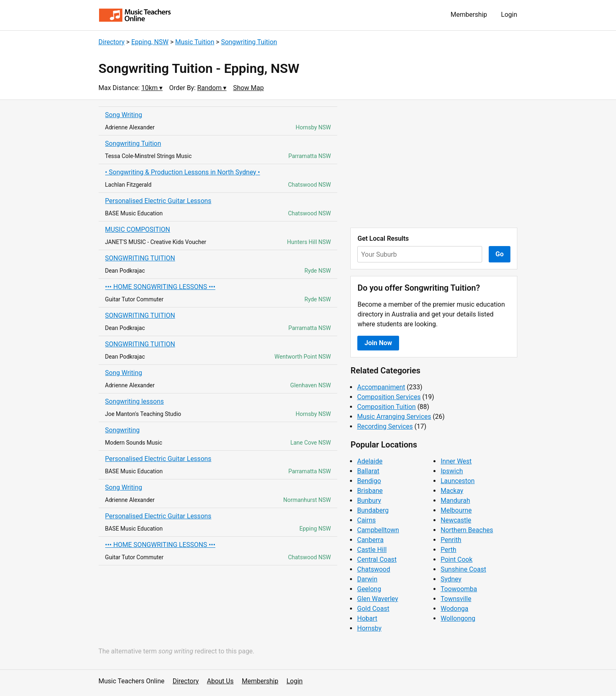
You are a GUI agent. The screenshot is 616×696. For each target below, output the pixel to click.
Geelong (369, 589)
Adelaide (370, 461)
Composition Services (389, 397)
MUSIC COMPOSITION (138, 229)
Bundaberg (373, 510)
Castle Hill (372, 550)
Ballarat (368, 471)
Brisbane (370, 491)
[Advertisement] (434, 164)
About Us (220, 681)
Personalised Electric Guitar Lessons (158, 201)
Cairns (366, 520)
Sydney (451, 579)
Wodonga (454, 609)
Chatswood (373, 569)
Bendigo (369, 481)
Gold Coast (373, 609)
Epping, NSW (150, 42)
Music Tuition (195, 42)
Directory (112, 42)
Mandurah (455, 501)
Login (509, 15)
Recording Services (385, 426)
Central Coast (377, 559)
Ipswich (452, 471)
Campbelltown (378, 530)
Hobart (367, 618)
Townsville (456, 599)
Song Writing (124, 115)
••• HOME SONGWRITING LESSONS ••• (160, 287)
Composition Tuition (386, 407)
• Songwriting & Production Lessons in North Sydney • (183, 172)
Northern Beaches (467, 530)
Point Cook (456, 559)
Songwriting (123, 430)
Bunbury (369, 501)
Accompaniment (381, 387)
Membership (469, 15)
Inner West (456, 461)
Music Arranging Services (394, 417)
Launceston (457, 481)
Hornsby (369, 628)
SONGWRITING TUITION (140, 258)
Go (500, 254)
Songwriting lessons (135, 401)
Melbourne (456, 510)
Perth (448, 550)
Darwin (367, 579)
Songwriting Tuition (249, 42)
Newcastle (456, 520)
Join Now (378, 343)
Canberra (370, 540)
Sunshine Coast (463, 569)
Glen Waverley (377, 599)
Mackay (452, 491)
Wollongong (458, 618)
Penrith (451, 540)
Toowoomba (459, 589)
